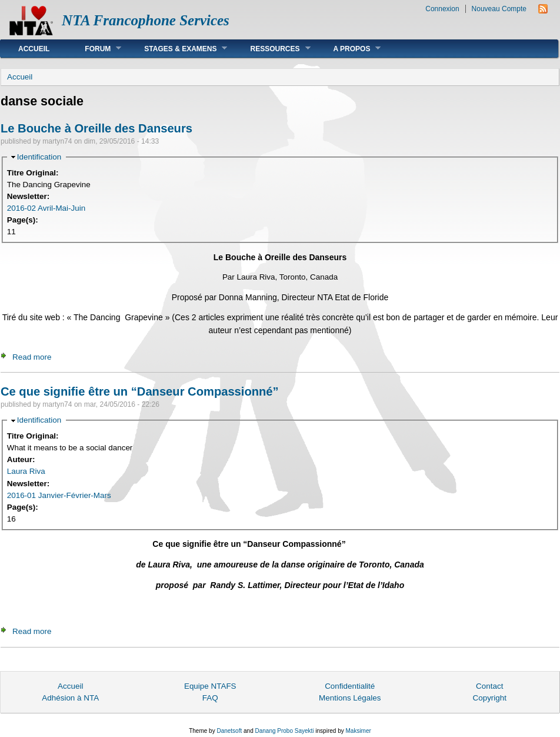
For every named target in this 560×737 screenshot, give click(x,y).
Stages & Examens (177, 49)
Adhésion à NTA (70, 698)
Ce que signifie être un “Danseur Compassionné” (140, 391)
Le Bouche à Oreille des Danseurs (96, 128)
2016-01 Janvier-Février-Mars (59, 495)
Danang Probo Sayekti (284, 731)
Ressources (271, 49)
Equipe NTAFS (210, 686)
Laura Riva (26, 471)
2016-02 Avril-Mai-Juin (46, 208)
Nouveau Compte (499, 9)
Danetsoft (229, 731)
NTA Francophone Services (146, 20)
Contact (489, 686)
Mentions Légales (350, 698)
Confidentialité (350, 686)
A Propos (349, 49)
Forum (94, 49)
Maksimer (358, 731)
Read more (32, 357)
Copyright (489, 698)
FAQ (210, 698)
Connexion (442, 9)
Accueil (34, 49)
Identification (39, 157)
